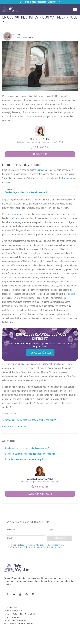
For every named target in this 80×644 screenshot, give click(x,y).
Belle (18, 35)
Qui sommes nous (11, 607)
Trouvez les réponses (40, 353)
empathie (71, 294)
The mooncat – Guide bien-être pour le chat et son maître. (29, 420)
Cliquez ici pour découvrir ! (40, 494)
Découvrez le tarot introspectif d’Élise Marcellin (40, 2)
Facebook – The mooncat (14, 427)
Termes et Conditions (12, 617)
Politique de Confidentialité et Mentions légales (20, 614)
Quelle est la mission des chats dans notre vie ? (27, 448)
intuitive (15, 218)
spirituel (40, 170)
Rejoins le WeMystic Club (13, 611)
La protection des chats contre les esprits (25, 459)
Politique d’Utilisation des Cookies (16, 621)
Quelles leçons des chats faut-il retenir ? (26, 192)
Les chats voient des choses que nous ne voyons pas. (30, 454)
